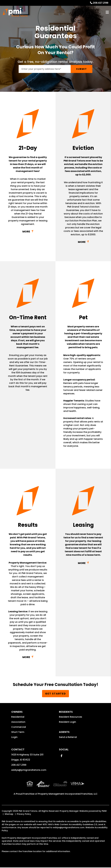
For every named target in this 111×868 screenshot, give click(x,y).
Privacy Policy (24, 814)
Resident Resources (71, 717)
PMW (104, 811)
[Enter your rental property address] (45, 69)
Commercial (19, 727)
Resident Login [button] (67, 722)
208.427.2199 (101, 3)
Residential (18, 717)
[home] (15, 12)
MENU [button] (107, 12)
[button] (61, 756)
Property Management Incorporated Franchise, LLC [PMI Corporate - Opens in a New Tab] (68, 794)
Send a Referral (68, 737)
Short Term (18, 732)
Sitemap (9, 814)
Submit (82, 69)
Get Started (55, 694)
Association (18, 722)
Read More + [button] (28, 231)
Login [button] (14, 737)
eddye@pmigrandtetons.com (29, 770)
